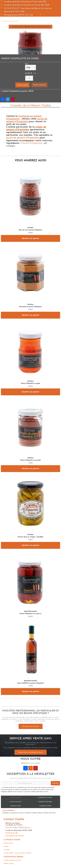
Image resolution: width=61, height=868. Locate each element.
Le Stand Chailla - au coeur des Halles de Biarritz (17, 853)
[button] (30, 27)
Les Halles (7, 850)
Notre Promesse (8, 843)
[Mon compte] (24, 31)
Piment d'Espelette (32, 143)
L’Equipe (6, 846)
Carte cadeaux (8, 810)
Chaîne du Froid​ (45, 806)
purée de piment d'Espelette (23, 138)
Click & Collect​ (15, 802)
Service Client (15, 806)
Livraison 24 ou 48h (45, 798)
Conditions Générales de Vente (12, 860)
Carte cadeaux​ (15, 798)
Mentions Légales (9, 863)
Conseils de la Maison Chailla (30, 105)
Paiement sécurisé (45, 802)
